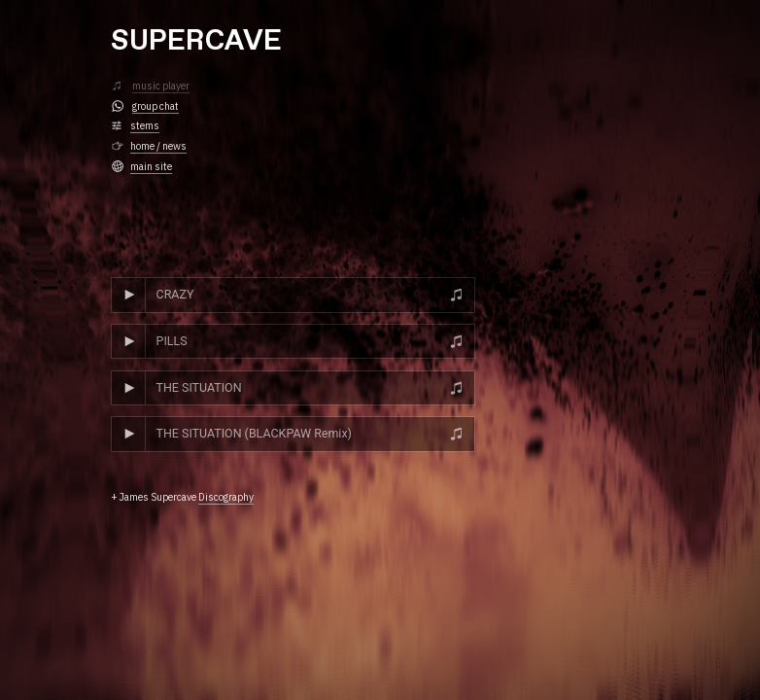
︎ (117, 125)
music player (161, 86)
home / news (158, 146)
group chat (155, 106)
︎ (118, 166)
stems (145, 125)
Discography (226, 497)
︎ (118, 86)
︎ (118, 106)
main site (151, 166)
